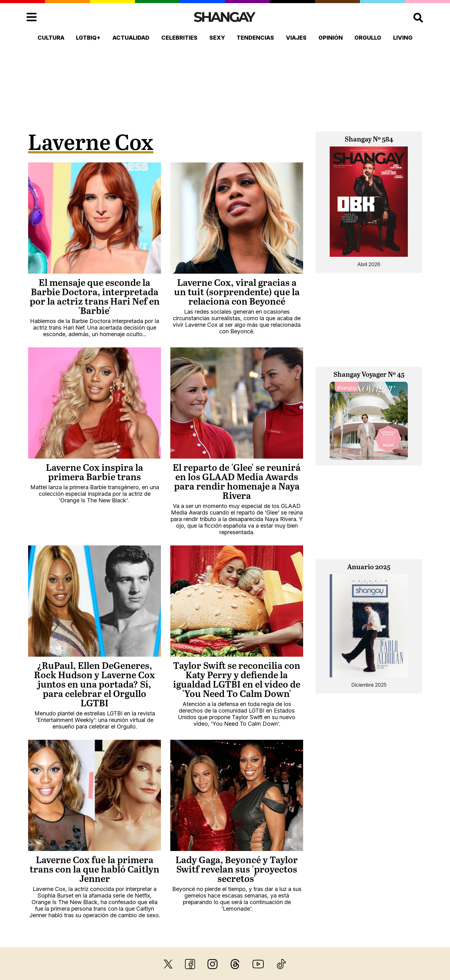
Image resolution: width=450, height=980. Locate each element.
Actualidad (131, 38)
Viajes (296, 38)
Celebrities (179, 38)
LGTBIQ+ (88, 38)
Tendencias (255, 38)
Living (403, 38)
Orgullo (368, 38)
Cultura (51, 38)
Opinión (331, 38)
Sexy (217, 38)
